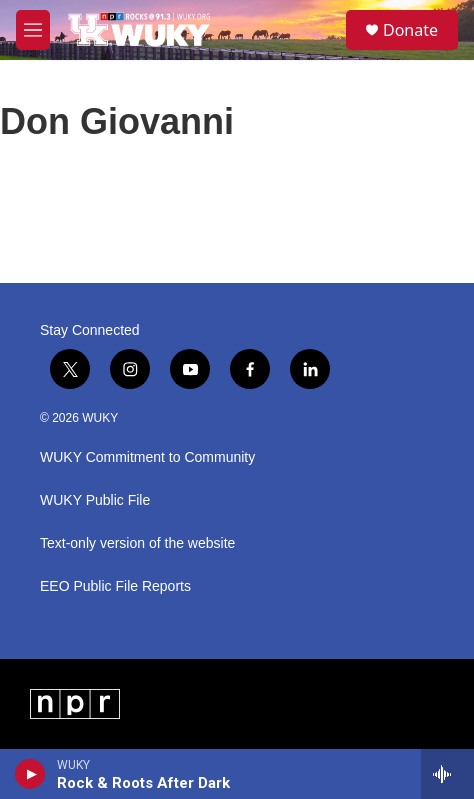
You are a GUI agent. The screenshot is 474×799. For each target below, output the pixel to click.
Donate (410, 30)
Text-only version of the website (137, 543)
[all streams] (447, 774)
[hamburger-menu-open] (33, 30)
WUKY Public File (95, 500)
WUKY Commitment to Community (147, 457)
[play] (30, 774)
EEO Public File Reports (115, 586)
